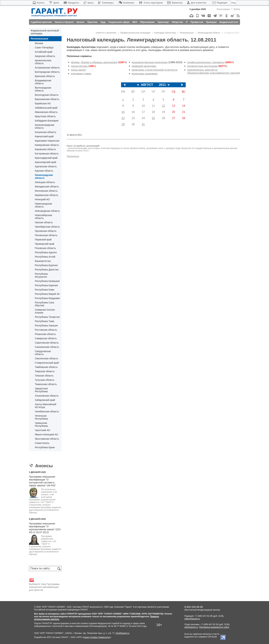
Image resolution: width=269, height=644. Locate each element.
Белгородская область (47, 72)
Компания (126, 3)
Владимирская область (43, 82)
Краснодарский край (46, 158)
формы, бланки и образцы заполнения (94, 62)
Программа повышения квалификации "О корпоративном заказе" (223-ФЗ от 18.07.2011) (45, 528)
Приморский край (45, 244)
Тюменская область (46, 384)
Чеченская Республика (41, 417)
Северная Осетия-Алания (45, 311)
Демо (54, 3)
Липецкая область (45, 182)
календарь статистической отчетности (155, 70)
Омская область (44, 222)
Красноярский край (45, 162)
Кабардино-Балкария (47, 121)
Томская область (44, 376)
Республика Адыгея (46, 252)
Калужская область (46, 132)
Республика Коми (45, 290)
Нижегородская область (43, 205)
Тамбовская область (46, 367)
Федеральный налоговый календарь (45, 32)
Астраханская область (47, 68)
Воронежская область (47, 99)
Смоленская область (46, 358)
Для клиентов (197, 3)
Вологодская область (47, 95)
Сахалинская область (47, 347)
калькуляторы (79, 66)
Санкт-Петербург (44, 48)
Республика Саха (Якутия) (44, 304)
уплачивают (152, 148)
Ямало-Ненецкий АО (46, 434)
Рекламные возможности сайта (214, 627)
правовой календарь (144, 66)
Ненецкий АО (42, 199)
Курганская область (46, 166)
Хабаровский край (45, 400)
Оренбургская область (47, 227)
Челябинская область (47, 411)
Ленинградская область (44, 176)
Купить (39, 3)
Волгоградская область (43, 89)
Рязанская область (45, 334)
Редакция (220, 3)
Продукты (71, 3)
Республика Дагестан (47, 270)
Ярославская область (47, 439)
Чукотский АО (42, 430)
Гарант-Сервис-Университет (97, 637)
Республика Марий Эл (47, 294)
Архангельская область (43, 62)
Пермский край (43, 240)
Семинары (106, 3)
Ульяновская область (47, 396)
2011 (162, 85)
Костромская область (47, 154)
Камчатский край (44, 136)
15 (123, 112)
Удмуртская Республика (41, 390)
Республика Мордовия (47, 298)
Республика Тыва (45, 321)
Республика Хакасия (46, 326)
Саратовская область (47, 343)
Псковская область (45, 248)
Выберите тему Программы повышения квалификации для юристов (44, 584)
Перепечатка (73, 156)
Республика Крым (45, 447)
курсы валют (79, 70)
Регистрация (223, 9)
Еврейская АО (43, 103)
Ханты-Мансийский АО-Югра (46, 406)
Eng (234, 3)
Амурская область (45, 56)
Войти (237, 9)
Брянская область (45, 76)
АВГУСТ (147, 85)
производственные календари (150, 62)
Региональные (39, 39)
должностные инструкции (202, 66)
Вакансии (175, 3)
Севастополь (42, 443)
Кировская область (45, 149)
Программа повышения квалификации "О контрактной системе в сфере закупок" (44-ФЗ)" (42, 481)
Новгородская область (47, 211)
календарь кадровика (145, 74)
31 (143, 124)
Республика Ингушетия (41, 275)
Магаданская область (47, 187)
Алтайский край (44, 52)
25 (153, 118)
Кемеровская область (47, 145)
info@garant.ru (122, 633)
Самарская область (46, 338)
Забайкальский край (46, 108)
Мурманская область (46, 195)
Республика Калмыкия (47, 281)
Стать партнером (151, 3)
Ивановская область (46, 112)
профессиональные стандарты (206, 62)
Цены (89, 3)
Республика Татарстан (47, 317)
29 (123, 124)
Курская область (44, 171)
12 (163, 106)
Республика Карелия (46, 285)
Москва (39, 43)
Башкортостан (43, 261)
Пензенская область (46, 235)
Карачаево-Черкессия (47, 141)
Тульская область (45, 380)
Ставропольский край (47, 363)
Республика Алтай (45, 257)
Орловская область (46, 231)
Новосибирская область (43, 217)
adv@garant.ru (191, 627)
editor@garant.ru (192, 619)
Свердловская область (43, 353)
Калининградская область (45, 126)
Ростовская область (46, 330)
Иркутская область (45, 116)
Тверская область (45, 371)
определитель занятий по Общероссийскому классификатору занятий (214, 71)
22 (123, 118)
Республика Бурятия (46, 265)
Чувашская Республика (41, 424)
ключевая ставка (81, 74)
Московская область (46, 191)
